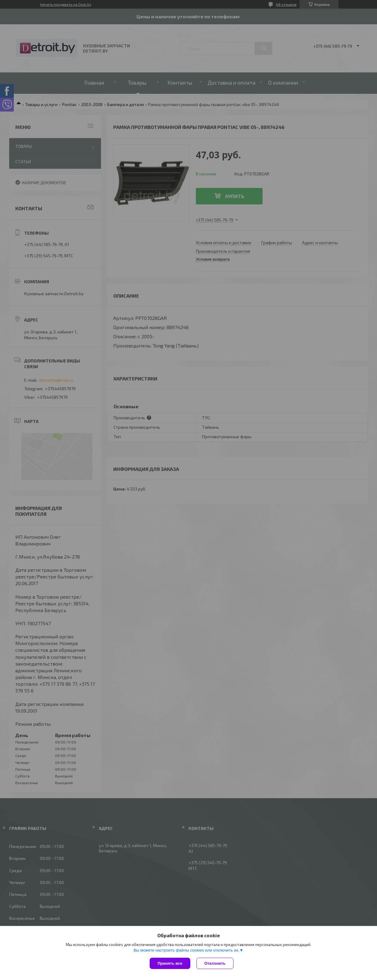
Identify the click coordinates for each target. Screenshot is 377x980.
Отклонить (215, 963)
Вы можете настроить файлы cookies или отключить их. (186, 950)
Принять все (170, 963)
